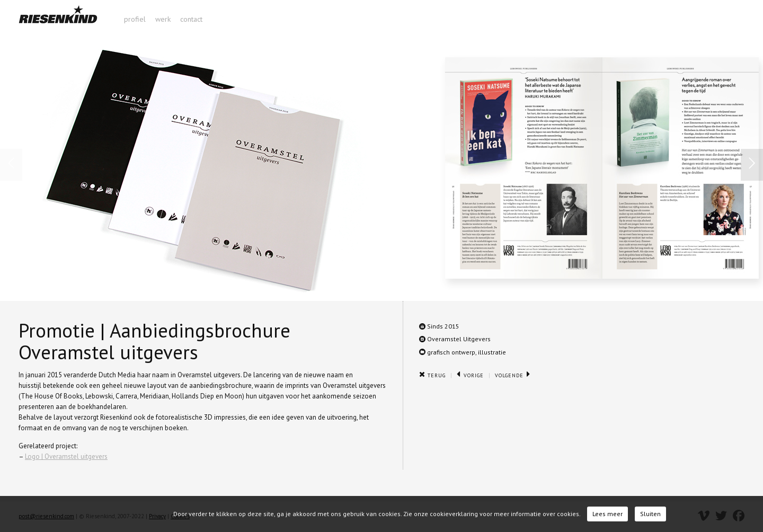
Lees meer (607, 514)
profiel (135, 19)
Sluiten (650, 514)
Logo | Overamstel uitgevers (66, 456)
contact (191, 19)
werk (163, 19)
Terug (432, 375)
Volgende (513, 375)
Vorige (470, 375)
